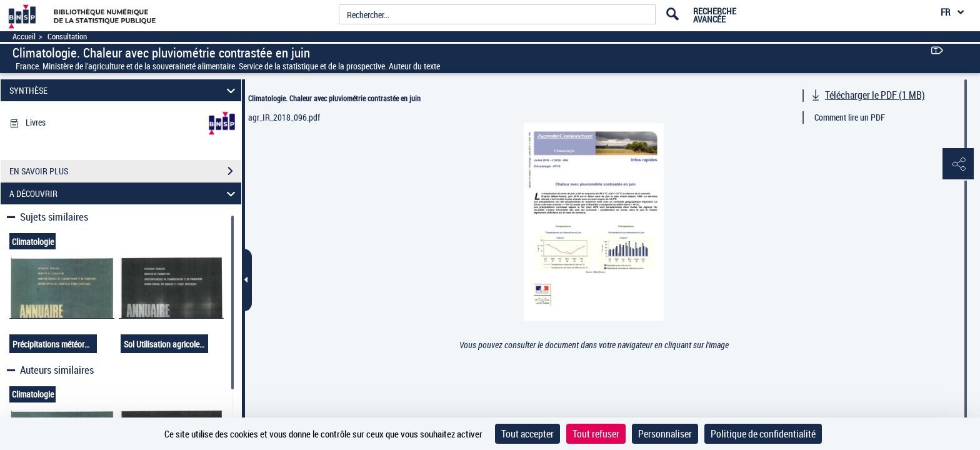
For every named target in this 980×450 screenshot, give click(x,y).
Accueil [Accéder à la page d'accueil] (24, 37)
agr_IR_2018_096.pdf (284, 117)
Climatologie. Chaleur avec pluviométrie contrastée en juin (334, 98)
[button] (958, 164)
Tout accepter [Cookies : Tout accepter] (527, 434)
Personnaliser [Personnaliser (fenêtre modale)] (665, 434)
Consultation (67, 37)
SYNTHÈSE (124, 90)
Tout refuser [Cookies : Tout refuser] (596, 434)
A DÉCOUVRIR (124, 193)
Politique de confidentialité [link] (763, 434)
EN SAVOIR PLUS (125, 171)
